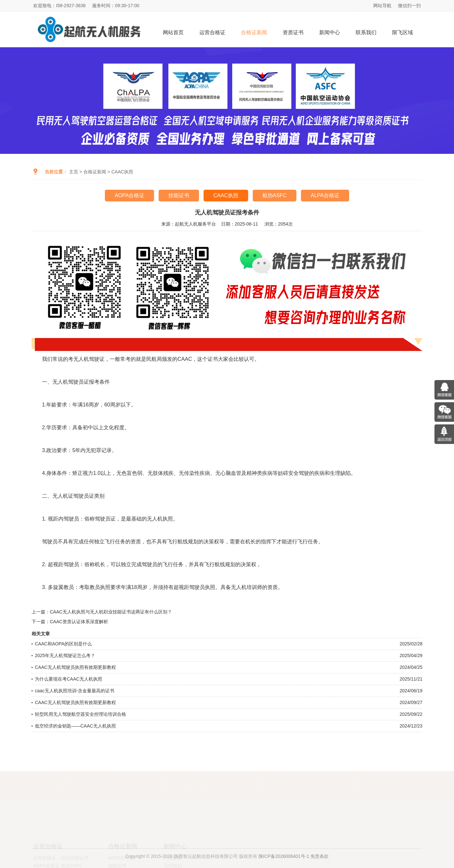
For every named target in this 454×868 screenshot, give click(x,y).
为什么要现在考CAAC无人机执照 (69, 679)
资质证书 (293, 32)
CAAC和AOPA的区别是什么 (63, 644)
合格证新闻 (254, 32)
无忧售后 (287, 785)
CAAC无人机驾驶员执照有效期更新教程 (75, 667)
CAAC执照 (122, 172)
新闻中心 (330, 32)
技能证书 (179, 195)
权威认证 (92, 785)
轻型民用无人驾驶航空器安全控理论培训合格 (80, 714)
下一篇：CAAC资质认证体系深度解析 (70, 622)
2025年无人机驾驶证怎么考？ (65, 655)
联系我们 (366, 32)
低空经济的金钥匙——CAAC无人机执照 (75, 726)
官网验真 (191, 785)
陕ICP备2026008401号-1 (284, 860)
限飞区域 (403, 32)
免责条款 (319, 860)
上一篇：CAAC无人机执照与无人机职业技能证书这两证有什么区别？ (102, 612)
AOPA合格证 (129, 195)
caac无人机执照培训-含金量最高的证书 (75, 691)
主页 (74, 172)
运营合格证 (212, 32)
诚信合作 (384, 785)
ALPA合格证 (325, 195)
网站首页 (173, 32)
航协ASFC (275, 195)
